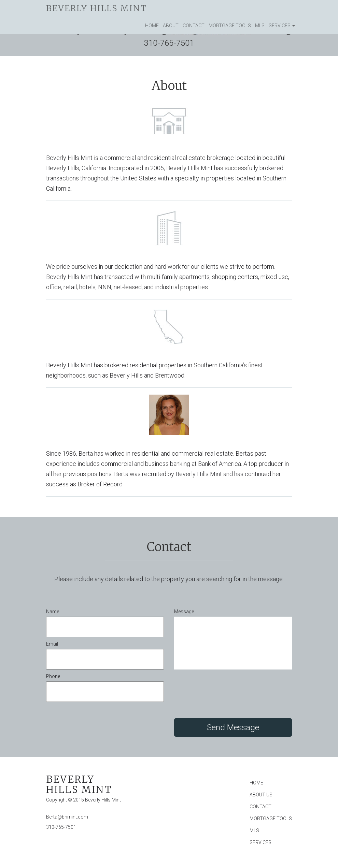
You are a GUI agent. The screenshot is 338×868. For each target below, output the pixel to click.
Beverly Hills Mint (96, 8)
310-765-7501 (61, 827)
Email (52, 644)
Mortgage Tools (230, 26)
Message (184, 612)
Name (53, 612)
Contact (194, 26)
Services (282, 26)
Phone (53, 676)
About (171, 26)
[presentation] (226, 695)
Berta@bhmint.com (67, 817)
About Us (261, 795)
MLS (260, 26)
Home (152, 26)
